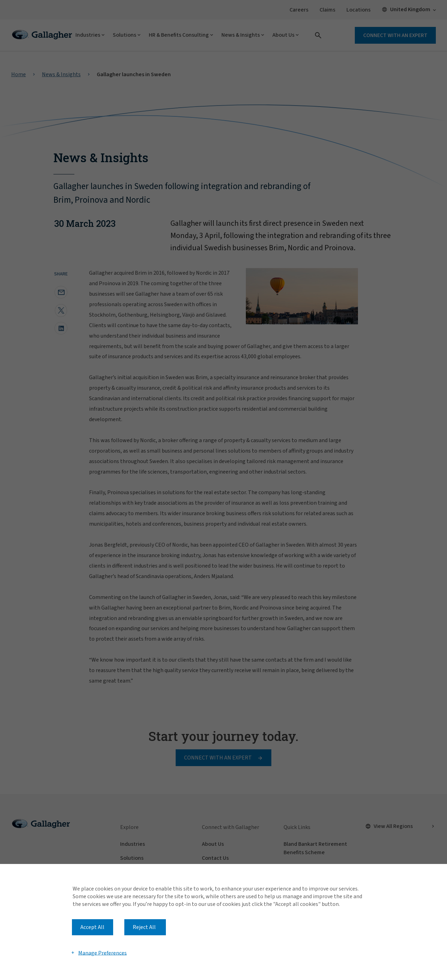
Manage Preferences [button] (102, 953)
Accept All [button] (92, 927)
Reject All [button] (144, 927)
